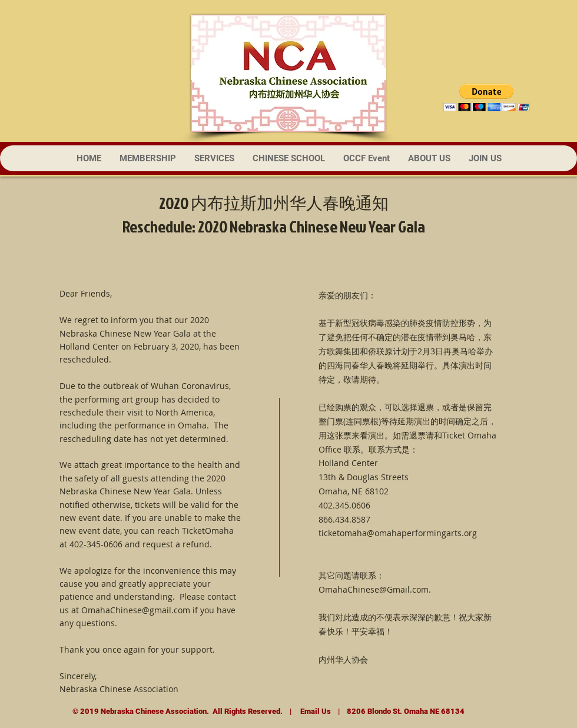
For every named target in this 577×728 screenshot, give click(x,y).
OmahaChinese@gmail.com (136, 610)
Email (310, 711)
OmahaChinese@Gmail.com (374, 589)
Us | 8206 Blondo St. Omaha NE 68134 (392, 711)
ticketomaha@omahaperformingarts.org (398, 533)
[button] (487, 97)
